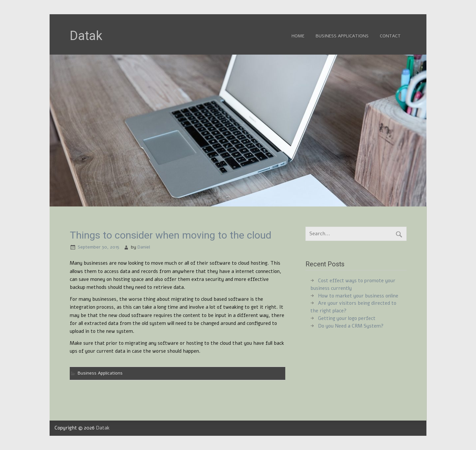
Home (298, 36)
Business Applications (342, 36)
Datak (103, 428)
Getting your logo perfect (347, 318)
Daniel (144, 247)
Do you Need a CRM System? (351, 326)
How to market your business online (358, 296)
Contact (390, 36)
